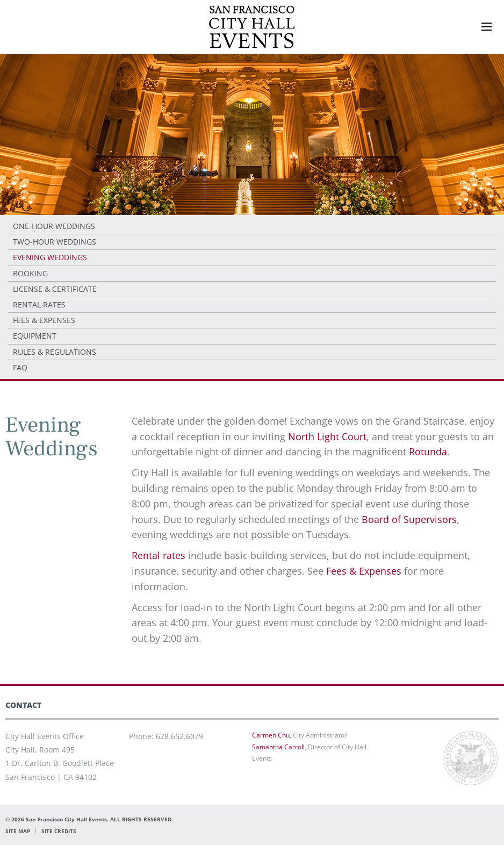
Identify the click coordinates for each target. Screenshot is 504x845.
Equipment (35, 336)
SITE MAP (18, 831)
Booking (30, 273)
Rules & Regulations (55, 352)
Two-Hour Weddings (55, 242)
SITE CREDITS (59, 831)
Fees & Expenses (44, 320)
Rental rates (159, 555)
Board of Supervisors (409, 519)
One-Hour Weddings (54, 226)
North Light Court (327, 436)
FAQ (20, 367)
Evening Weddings (50, 257)
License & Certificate (55, 289)
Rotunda (428, 452)
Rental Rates (39, 305)
